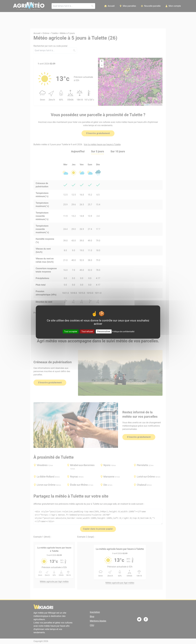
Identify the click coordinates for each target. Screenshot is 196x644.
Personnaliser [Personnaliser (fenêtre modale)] (104, 331)
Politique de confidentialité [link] (123, 331)
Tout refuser (87, 331)
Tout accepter (71, 331)
